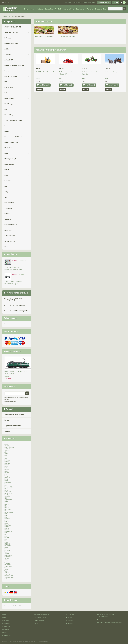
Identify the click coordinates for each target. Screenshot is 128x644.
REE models (8, 546)
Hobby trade (8, 493)
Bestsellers (49, 9)
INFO (6, 247)
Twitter (69, 618)
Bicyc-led (7, 463)
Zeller (6, 579)
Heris (6, 489)
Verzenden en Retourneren (73, 3)
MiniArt (7, 528)
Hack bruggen (9, 104)
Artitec (7, 49)
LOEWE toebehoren (11, 142)
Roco (6, 186)
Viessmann (8, 208)
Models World (9, 164)
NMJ (6, 535)
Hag (6, 109)
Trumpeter (8, 563)
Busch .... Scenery (11, 76)
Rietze (6, 547)
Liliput (7, 131)
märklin (7, 523)
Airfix (6, 454)
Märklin (7, 153)
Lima (6, 517)
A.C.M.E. (7, 444)
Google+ (69, 621)
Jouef (6, 503)
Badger (7, 462)
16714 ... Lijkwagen (112, 72)
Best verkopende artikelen (16, 293)
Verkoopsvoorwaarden (42, 641)
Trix (6, 197)
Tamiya (7, 558)
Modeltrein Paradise (18, 641)
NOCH (11, 17)
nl (3, 3)
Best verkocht (6, 624)
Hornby (7, 495)
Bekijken (40, 90)
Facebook (70, 615)
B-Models (8, 38)
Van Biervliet (9, 203)
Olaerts (7, 538)
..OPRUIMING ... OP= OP (13, 27)
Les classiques (9, 512)
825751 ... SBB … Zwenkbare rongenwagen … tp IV (13, 283)
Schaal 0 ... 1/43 (10, 241)
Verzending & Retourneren (14, 415)
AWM (6, 458)
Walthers (8, 219)
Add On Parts (8, 449)
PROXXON (7, 544)
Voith (6, 571)
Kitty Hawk (8, 509)
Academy (7, 446)
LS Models (8, 148)
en (12, 3)
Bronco (7, 470)
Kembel (7, 504)
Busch (6, 471)
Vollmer (7, 214)
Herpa (6, 490)
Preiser (7, 542)
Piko (6, 175)
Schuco (7, 554)
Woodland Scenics (11, 225)
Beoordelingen (11, 600)
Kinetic (7, 508)
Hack (6, 484)
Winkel (5, 17)
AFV (6, 452)
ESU (6, 82)
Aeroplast (7, 451)
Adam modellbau (9, 447)
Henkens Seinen (9, 487)
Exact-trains (9, 87)
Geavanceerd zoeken (10, 402)
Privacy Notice (29, 641)
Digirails (7, 473)
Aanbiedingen (69, 9)
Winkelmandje (11, 318)
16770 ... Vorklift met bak (16, 305)
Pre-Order (59, 9)
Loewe (6, 520)
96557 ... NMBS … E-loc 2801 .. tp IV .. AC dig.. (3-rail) (16, 373)
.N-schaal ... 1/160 (11, 32)
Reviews (90, 9)
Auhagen (8, 54)
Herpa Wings (9, 115)
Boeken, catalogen (11, 43)
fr (6, 3)
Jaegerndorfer (8, 500)
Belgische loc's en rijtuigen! (14, 65)
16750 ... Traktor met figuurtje (17, 311)
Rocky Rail (7, 550)
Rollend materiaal (20, 17)
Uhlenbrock (8, 565)
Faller (7, 93)
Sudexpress (8, 557)
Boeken (7, 465)
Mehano (7, 527)
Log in (115, 3)
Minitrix (7, 530)
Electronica (9, 230)
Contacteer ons (100, 9)
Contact (7, 431)
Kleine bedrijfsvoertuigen (44, 36)
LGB (6, 514)
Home (26, 9)
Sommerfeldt (8, 555)
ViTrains (7, 569)
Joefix (6, 501)
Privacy (7, 420)
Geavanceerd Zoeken (89, 3)
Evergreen (7, 476)
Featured (40, 9)
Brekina (7, 468)
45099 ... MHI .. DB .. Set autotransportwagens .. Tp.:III (14, 268)
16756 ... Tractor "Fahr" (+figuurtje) (15, 299)
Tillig (6, 192)
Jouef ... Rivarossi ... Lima (13, 120)
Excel (6, 479)
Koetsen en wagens (68, 36)
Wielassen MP (9, 576)
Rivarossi (8, 181)
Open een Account (104, 3)
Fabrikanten (81, 9)
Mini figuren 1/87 (11, 159)
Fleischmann (9, 98)
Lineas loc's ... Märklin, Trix (14, 137)
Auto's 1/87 (9, 60)
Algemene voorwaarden (13, 426)
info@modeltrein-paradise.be (113, 623)
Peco (6, 539)
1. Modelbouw (10, 236)
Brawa (7, 71)
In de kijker (6, 621)
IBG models (8, 497)
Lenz (6, 511)
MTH (6, 533)
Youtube (69, 624)
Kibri (6, 126)
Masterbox (8, 525)
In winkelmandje (45, 85)
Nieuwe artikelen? (12, 352)
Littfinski (7, 519)
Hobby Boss (8, 492)
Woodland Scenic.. (10, 577)
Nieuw (32, 9)
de (9, 3)
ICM (6, 498)
